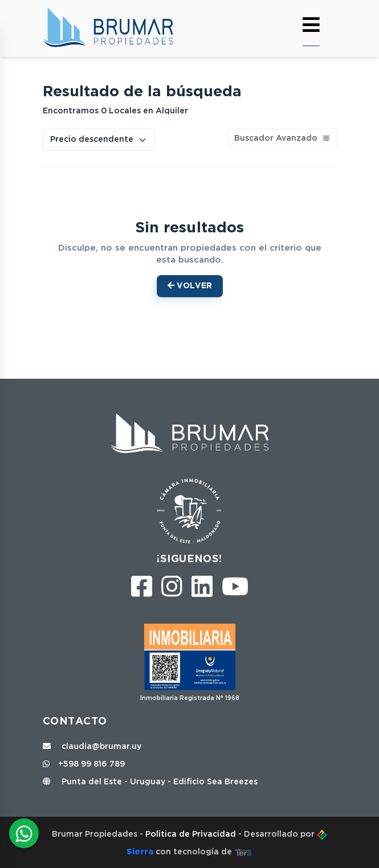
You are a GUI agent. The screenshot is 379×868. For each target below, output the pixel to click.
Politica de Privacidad (192, 834)
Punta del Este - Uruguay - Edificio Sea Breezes (150, 782)
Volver (190, 285)
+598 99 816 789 (84, 764)
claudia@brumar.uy (92, 747)
